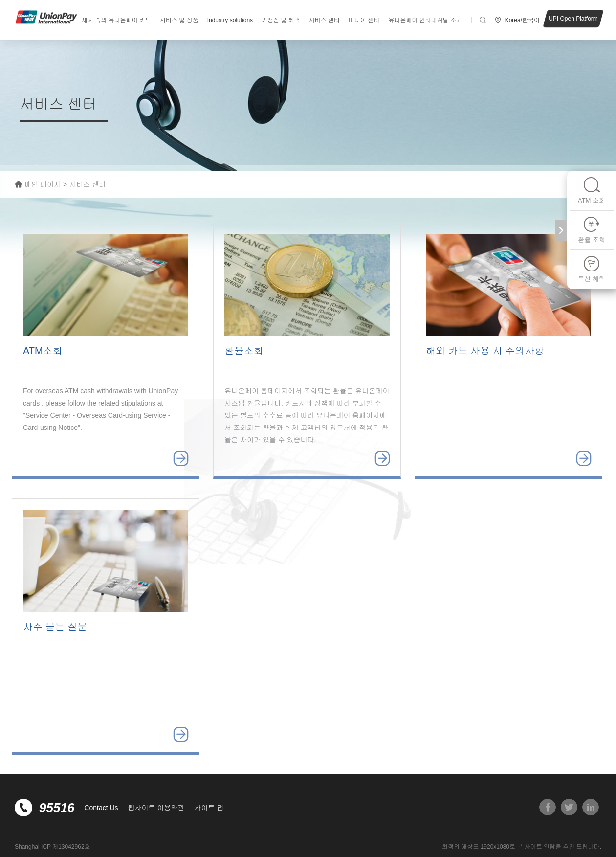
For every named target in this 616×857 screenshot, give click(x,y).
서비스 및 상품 (179, 20)
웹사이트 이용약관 (156, 808)
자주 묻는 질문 (55, 627)
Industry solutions (230, 20)
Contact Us (101, 808)
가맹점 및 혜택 (281, 20)
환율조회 (244, 351)
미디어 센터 (364, 20)
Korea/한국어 (522, 20)
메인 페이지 (43, 184)
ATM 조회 (592, 190)
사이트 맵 (209, 808)
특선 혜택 (592, 269)
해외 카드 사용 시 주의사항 (485, 351)
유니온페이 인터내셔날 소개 (425, 20)
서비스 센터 (324, 20)
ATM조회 (43, 351)
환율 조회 (592, 230)
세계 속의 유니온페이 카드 (116, 20)
